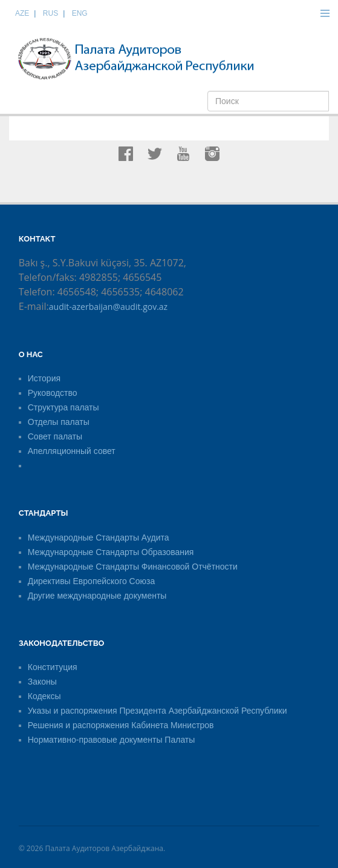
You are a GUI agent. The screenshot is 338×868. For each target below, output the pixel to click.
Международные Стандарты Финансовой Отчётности (133, 567)
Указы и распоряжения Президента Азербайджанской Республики (158, 711)
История (44, 378)
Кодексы (44, 696)
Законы (42, 682)
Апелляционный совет (72, 451)
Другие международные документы (97, 596)
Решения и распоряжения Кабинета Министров (121, 725)
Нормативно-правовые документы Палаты (112, 740)
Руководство (53, 393)
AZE (22, 13)
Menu (325, 13)
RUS (50, 13)
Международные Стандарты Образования (111, 552)
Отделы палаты (59, 422)
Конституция (53, 667)
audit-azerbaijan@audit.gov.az (108, 307)
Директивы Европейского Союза (91, 581)
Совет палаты (55, 436)
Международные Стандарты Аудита (99, 538)
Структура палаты (63, 407)
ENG (80, 13)
